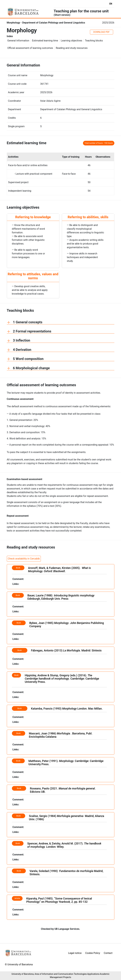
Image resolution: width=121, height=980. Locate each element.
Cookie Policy (93, 953)
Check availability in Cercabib (24, 559)
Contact (108, 953)
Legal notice (75, 953)
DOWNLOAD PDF (101, 32)
